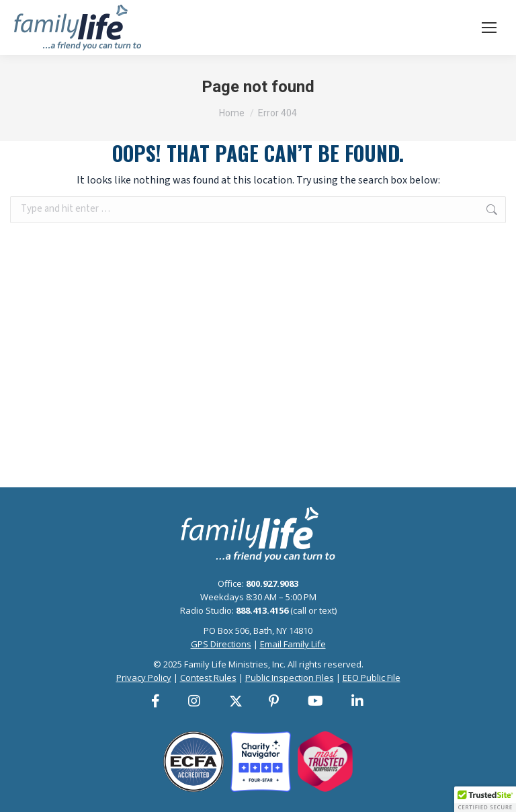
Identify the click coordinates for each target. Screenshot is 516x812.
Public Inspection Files (290, 678)
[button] (485, 799)
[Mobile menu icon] (489, 28)
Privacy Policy (144, 678)
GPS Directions (221, 644)
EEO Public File (372, 678)
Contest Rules (208, 678)
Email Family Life (293, 644)
